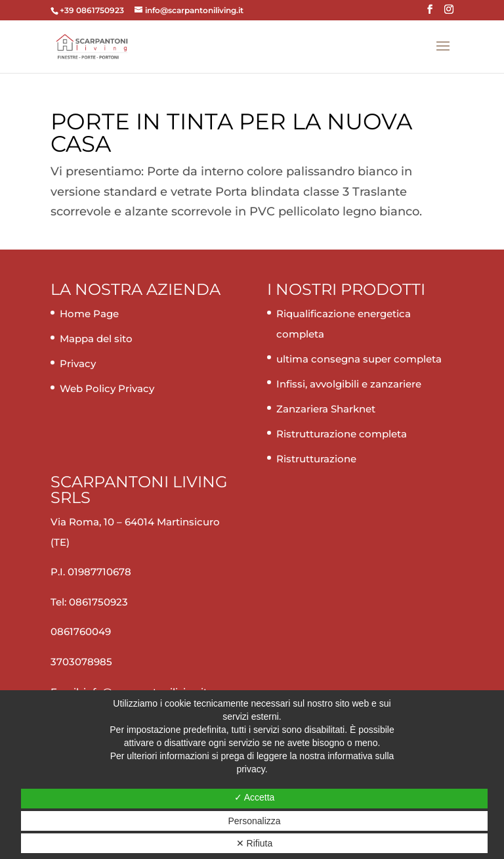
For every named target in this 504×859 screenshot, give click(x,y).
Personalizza (254, 821)
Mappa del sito (96, 339)
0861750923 (98, 602)
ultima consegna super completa (359, 359)
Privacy (78, 363)
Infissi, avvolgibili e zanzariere (349, 384)
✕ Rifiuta (255, 843)
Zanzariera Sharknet (326, 409)
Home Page (89, 314)
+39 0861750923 (93, 10)
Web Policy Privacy (107, 388)
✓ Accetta (255, 797)
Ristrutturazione (316, 459)
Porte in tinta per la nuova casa (231, 133)
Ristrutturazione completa (342, 434)
